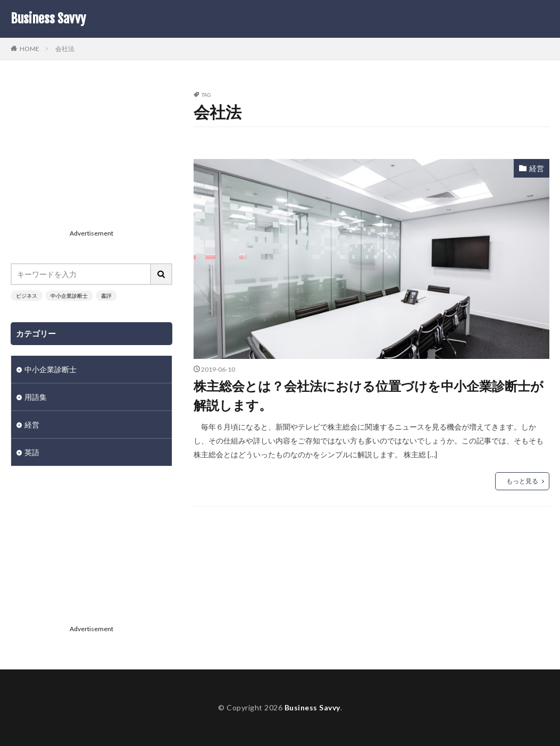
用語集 (36, 397)
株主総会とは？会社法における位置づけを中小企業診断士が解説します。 (369, 395)
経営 (537, 168)
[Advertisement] (91, 158)
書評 (106, 296)
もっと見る (522, 481)
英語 (32, 452)
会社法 (65, 49)
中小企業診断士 (69, 296)
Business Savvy (48, 19)
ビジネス (27, 296)
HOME (30, 48)
